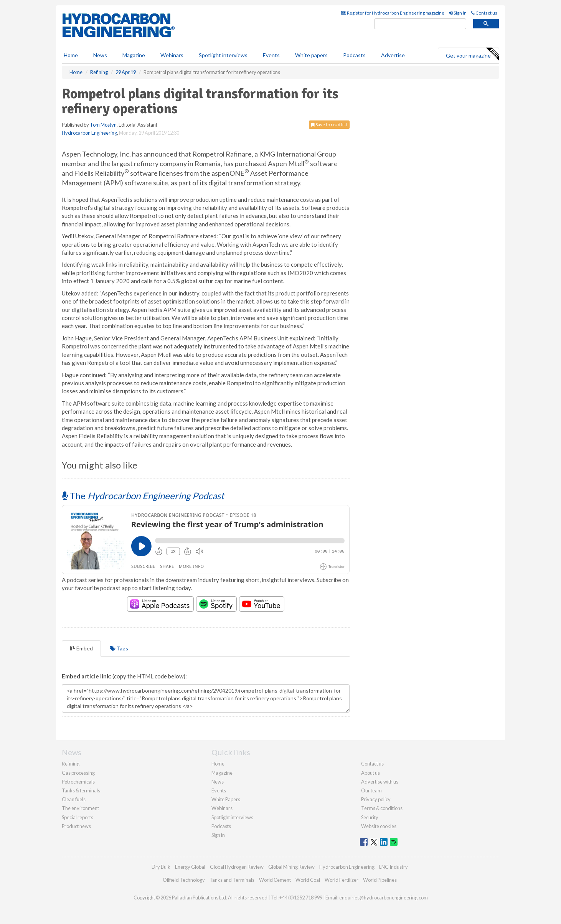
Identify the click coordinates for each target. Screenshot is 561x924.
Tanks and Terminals (232, 880)
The (143, 496)
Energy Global (190, 867)
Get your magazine (472, 54)
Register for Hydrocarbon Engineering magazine (393, 13)
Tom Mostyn (103, 125)
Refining (71, 764)
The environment (80, 808)
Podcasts (354, 55)
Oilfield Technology (184, 880)
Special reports (78, 817)
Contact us (484, 13)
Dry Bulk (161, 867)
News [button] (100, 55)
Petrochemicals (78, 782)
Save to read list (329, 125)
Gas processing (78, 773)
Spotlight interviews (223, 55)
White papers (311, 55)
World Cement (275, 880)
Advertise (393, 55)
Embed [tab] (81, 648)
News (218, 782)
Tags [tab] (119, 648)
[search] (420, 24)
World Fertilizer (342, 880)
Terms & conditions (382, 808)
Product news (76, 826)
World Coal (308, 880)
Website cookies (379, 826)
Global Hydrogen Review (237, 867)
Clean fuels (74, 799)
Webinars (172, 55)
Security (370, 817)
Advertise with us (380, 782)
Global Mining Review (291, 867)
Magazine (134, 55)
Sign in (458, 13)
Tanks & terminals (81, 790)
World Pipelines (380, 880)
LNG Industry (394, 867)
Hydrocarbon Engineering (89, 133)
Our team (371, 790)
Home (71, 55)
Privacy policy (376, 799)
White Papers (226, 799)
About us (370, 773)
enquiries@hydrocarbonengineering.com (384, 898)
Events (271, 55)
